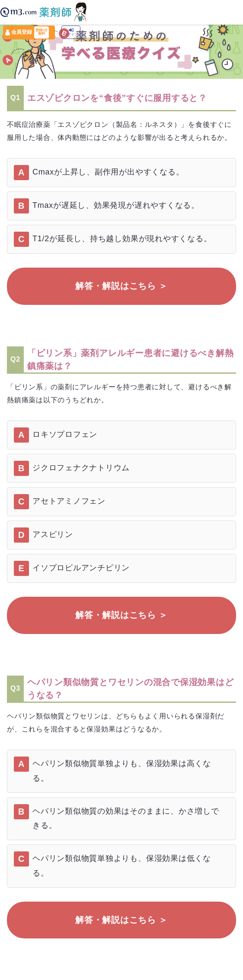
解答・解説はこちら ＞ (121, 286)
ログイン (71, 32)
